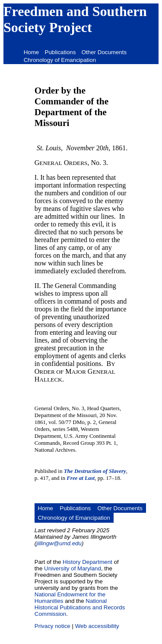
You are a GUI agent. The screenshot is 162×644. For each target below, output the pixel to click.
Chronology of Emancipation (60, 60)
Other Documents (104, 52)
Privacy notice (52, 626)
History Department (87, 562)
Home (32, 52)
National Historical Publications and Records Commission (80, 607)
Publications (60, 52)
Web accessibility (97, 626)
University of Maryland (73, 568)
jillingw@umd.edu (59, 543)
